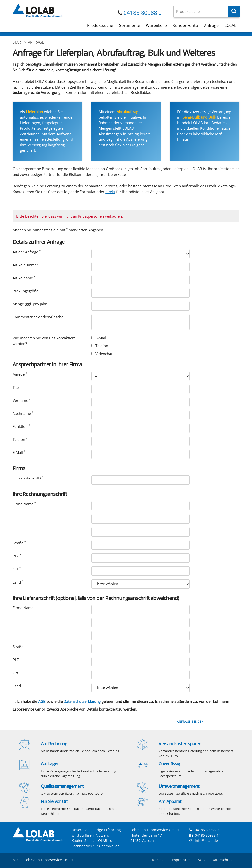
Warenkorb (156, 25)
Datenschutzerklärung (82, 701)
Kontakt (158, 860)
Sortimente (130, 25)
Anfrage (211, 25)
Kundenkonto (185, 25)
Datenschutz (222, 860)
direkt (110, 192)
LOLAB (231, 25)
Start (18, 42)
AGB (42, 701)
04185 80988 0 (143, 13)
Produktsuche (100, 25)
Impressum (181, 860)
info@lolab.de (206, 841)
